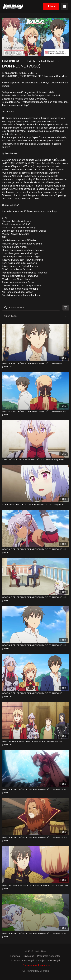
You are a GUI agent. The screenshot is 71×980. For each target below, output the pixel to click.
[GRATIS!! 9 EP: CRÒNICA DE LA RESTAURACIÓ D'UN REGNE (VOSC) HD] (35, 743)
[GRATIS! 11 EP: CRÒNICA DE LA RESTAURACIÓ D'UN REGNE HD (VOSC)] (35, 839)
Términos (15, 956)
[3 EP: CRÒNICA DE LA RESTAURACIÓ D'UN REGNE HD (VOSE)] (35, 460)
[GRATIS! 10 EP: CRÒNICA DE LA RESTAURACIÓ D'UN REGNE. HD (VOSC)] (35, 791)
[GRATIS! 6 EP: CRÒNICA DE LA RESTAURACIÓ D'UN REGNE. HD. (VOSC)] (35, 599)
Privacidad (29, 956)
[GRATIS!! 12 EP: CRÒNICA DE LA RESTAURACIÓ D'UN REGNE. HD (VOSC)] (35, 887)
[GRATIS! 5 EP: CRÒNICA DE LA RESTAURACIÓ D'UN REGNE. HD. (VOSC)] (35, 551)
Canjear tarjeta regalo (50, 960)
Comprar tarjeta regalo (23, 960)
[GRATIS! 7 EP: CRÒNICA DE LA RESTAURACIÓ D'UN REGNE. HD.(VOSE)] (35, 647)
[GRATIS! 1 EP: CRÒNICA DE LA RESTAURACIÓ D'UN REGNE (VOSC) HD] (35, 365)
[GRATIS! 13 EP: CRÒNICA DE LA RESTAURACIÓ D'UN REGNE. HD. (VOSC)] (35, 935)
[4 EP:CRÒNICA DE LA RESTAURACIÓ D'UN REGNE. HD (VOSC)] (35, 504)
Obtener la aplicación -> (36, 965)
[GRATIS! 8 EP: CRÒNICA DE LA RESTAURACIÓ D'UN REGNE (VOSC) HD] (35, 695)
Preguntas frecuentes (49, 956)
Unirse (51, 6)
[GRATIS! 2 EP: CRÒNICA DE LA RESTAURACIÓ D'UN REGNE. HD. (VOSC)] (35, 413)
